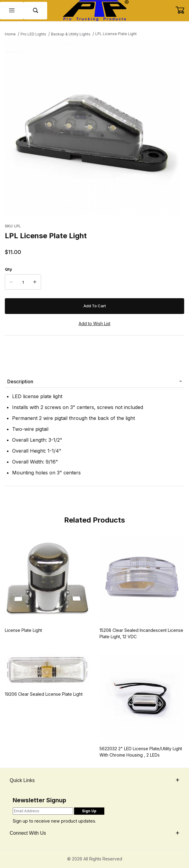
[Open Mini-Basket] (182, 10)
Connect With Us (94, 833)
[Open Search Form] (35, 11)
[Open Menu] (12, 11)
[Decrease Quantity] (11, 282)
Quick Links (94, 780)
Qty (8, 269)
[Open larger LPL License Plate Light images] (94, 128)
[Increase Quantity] (35, 282)
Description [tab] (20, 381)
